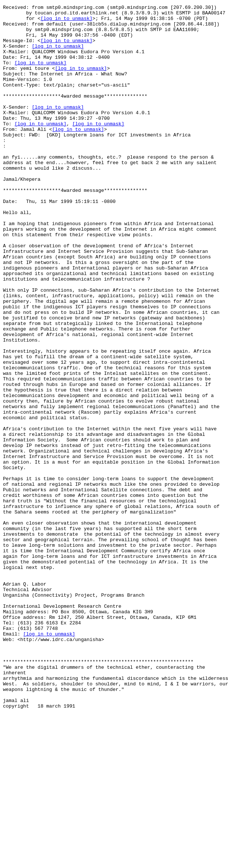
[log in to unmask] (66, 21)
